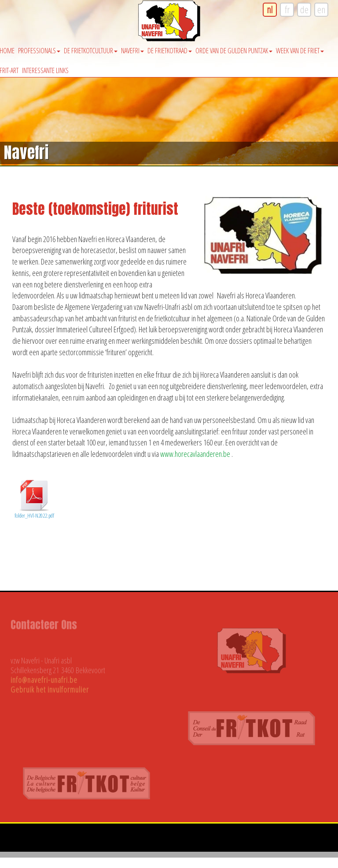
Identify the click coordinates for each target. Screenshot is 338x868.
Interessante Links (45, 70)
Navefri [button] (132, 51)
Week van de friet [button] (300, 51)
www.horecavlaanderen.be (195, 454)
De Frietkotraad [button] (170, 51)
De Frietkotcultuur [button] (91, 51)
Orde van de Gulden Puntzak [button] (234, 51)
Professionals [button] (39, 51)
